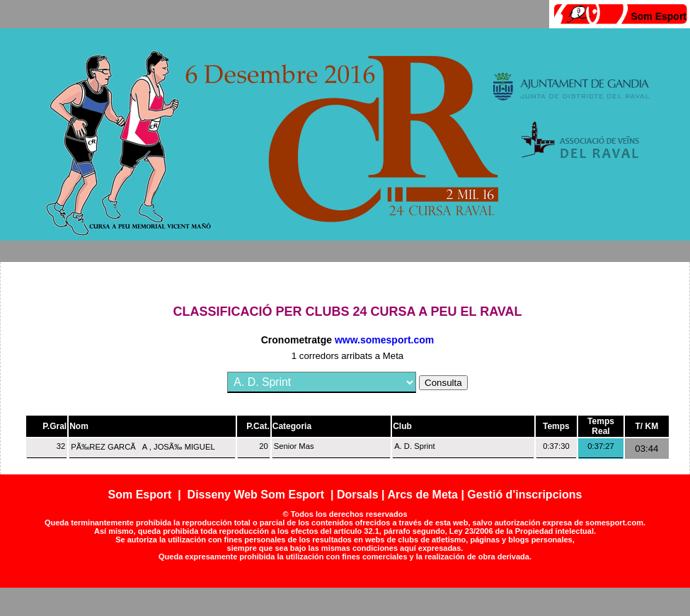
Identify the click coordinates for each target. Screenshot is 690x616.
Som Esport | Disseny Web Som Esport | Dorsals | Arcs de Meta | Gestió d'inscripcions (345, 495)
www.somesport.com (384, 340)
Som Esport (659, 16)
